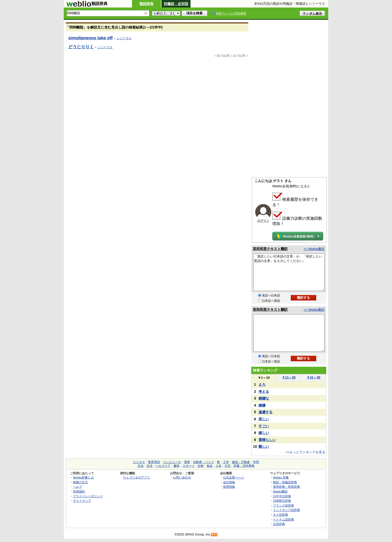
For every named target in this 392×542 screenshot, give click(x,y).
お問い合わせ (182, 477)
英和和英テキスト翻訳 (270, 249)
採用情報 (229, 487)
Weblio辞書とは (83, 477)
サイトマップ (82, 501)
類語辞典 (146, 4)
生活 (149, 466)
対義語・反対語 (176, 4)
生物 (200, 466)
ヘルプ (77, 487)
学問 (256, 462)
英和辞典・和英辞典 (286, 487)
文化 (140, 466)
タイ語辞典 (280, 515)
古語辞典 (279, 524)
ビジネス (139, 462)
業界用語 (154, 462)
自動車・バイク (203, 462)
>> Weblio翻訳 (314, 249)
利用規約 (79, 491)
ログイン (263, 221)
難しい (264, 446)
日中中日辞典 (282, 496)
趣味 (176, 466)
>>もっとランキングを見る (305, 452)
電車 (187, 462)
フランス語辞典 (283, 505)
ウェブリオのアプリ (136, 477)
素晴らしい (267, 440)
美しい (264, 419)
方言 (227, 466)
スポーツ (188, 466)
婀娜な (264, 398)
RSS (214, 535)
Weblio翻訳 (280, 491)
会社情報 (229, 482)
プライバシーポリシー (88, 496)
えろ (262, 384)
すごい (264, 426)
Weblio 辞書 (281, 477)
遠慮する (265, 412)
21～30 (314, 377)
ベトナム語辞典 (283, 519)
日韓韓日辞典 (282, 501)
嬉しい (264, 433)
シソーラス (124, 38)
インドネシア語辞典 (286, 510)
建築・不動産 (241, 462)
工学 (226, 462)
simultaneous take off (90, 38)
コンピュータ (172, 462)
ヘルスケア (163, 466)
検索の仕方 (80, 482)
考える (264, 391)
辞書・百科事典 (244, 466)
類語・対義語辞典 (285, 482)
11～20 (289, 377)
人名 (218, 466)
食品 (209, 466)
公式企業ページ (233, 477)
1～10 (264, 378)
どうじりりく (81, 47)
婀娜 (262, 405)
